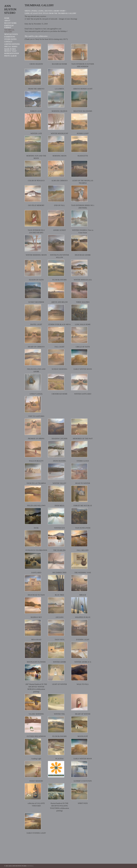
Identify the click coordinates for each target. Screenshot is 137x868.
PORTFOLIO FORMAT (9, 26)
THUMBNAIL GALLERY (9, 31)
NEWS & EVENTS (11, 34)
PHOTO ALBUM (10, 56)
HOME (7, 18)
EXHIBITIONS (10, 37)
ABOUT (7, 21)
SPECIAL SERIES (11, 47)
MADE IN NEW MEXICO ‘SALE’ (11, 50)
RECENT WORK (10, 23)
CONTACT (8, 42)
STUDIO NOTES (10, 39)
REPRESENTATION (12, 53)
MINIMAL (31, 866)
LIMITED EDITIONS (12, 44)
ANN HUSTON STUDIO (10, 9)
